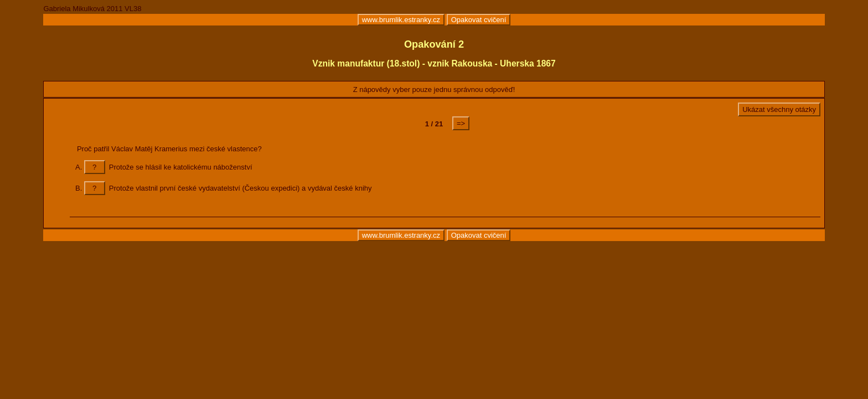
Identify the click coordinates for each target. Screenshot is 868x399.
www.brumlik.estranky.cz (401, 20)
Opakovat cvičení (479, 20)
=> (461, 123)
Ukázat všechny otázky (779, 109)
